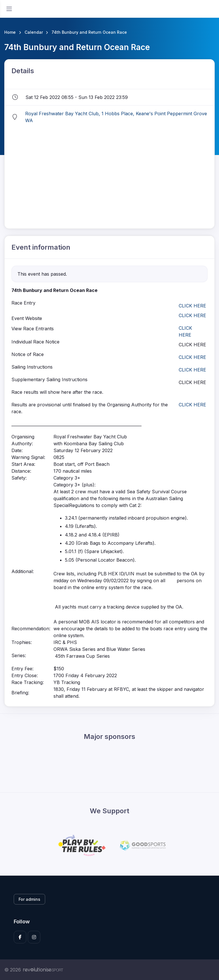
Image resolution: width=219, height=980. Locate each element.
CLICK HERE (192, 306)
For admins (29, 899)
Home (10, 32)
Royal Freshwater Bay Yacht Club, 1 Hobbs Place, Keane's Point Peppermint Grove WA (116, 117)
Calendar (34, 32)
